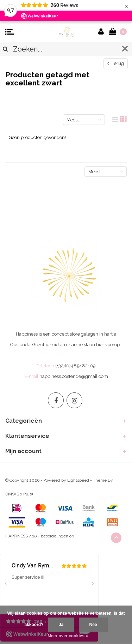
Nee (93, 625)
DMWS (12, 494)
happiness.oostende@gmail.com (74, 376)
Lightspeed (78, 480)
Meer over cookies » (68, 636)
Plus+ (28, 494)
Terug (116, 63)
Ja (61, 625)
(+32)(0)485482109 (76, 366)
